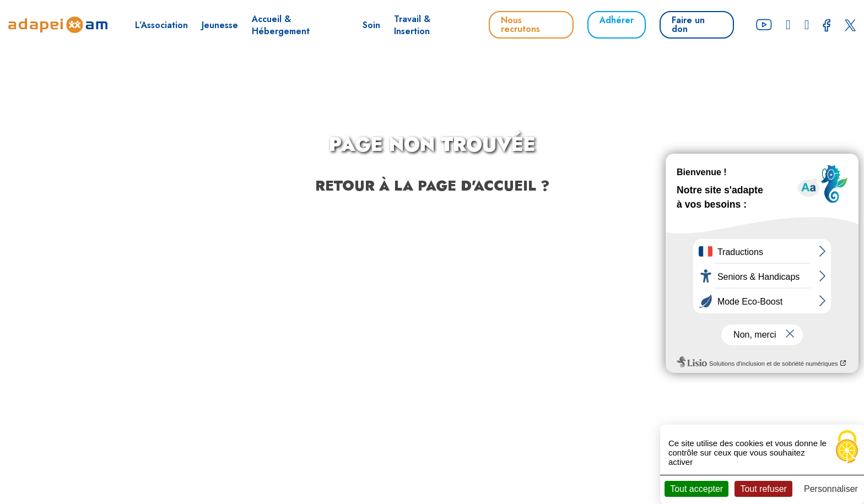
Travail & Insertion (412, 25)
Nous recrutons (520, 25)
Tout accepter (696, 489)
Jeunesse (220, 25)
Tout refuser (763, 489)
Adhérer (617, 20)
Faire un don (688, 25)
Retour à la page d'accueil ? (432, 186)
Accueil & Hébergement (281, 25)
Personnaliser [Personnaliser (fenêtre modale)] (831, 489)
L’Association (161, 25)
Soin (371, 25)
